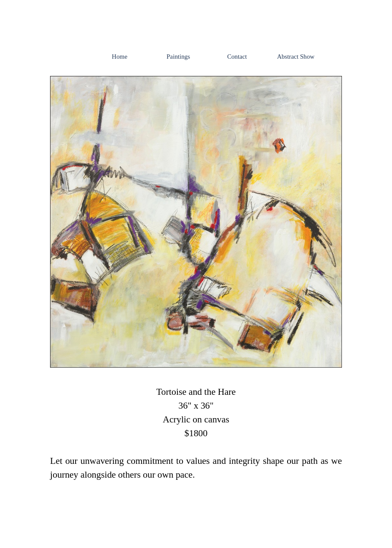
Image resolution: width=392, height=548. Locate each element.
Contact (237, 57)
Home (120, 57)
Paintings (179, 57)
